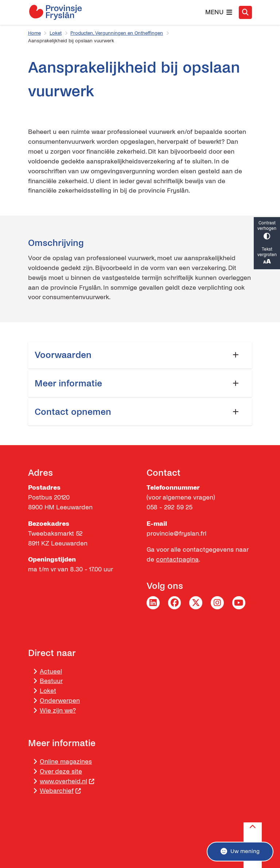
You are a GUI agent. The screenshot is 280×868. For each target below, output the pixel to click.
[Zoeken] (245, 12)
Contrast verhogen (267, 230)
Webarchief (60, 791)
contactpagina (177, 560)
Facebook (175, 603)
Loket (56, 33)
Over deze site (61, 771)
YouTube (239, 603)
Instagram (217, 603)
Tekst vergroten (267, 256)
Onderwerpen (60, 701)
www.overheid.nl (67, 781)
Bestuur (51, 681)
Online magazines (66, 762)
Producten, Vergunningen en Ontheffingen (117, 33)
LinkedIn (153, 603)
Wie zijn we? (58, 711)
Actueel (51, 672)
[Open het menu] (219, 12)
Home (34, 33)
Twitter (196, 603)
